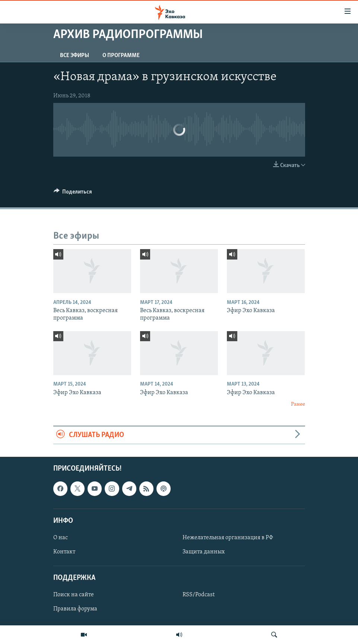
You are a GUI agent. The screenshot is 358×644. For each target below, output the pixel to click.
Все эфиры (75, 56)
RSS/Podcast (199, 595)
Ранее (298, 404)
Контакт (64, 552)
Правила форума (75, 609)
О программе (121, 56)
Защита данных (204, 552)
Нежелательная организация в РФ (228, 538)
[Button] (73, 194)
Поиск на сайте (74, 595)
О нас (61, 538)
